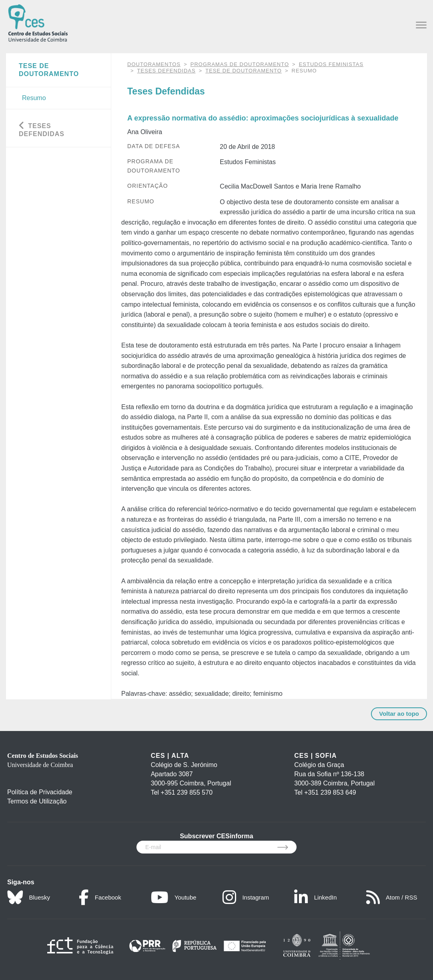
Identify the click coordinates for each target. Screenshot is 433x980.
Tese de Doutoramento (244, 71)
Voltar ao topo (399, 714)
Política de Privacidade (40, 792)
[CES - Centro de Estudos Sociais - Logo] (38, 22)
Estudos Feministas (331, 64)
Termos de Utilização (37, 801)
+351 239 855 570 (187, 792)
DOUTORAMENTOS (154, 64)
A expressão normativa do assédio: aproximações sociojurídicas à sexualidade (263, 118)
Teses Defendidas (166, 71)
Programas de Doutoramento (240, 64)
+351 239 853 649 (330, 792)
